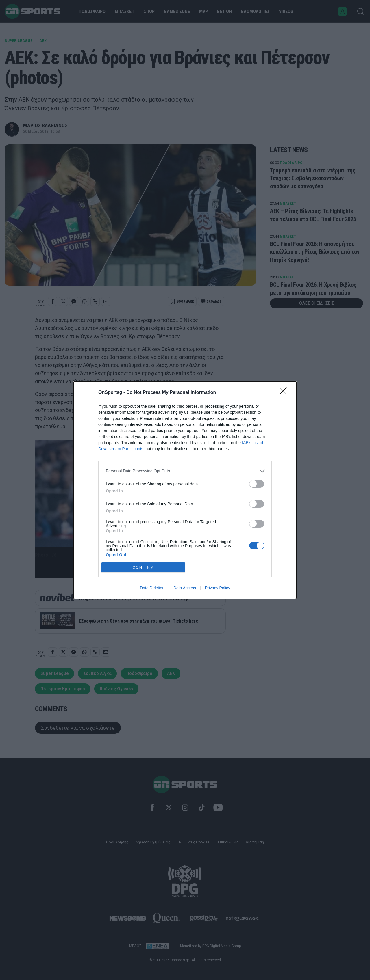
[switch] (257, 484)
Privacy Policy (218, 588)
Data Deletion (152, 588)
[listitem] (185, 471)
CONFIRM (143, 567)
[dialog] (185, 490)
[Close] (285, 393)
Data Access (185, 588)
